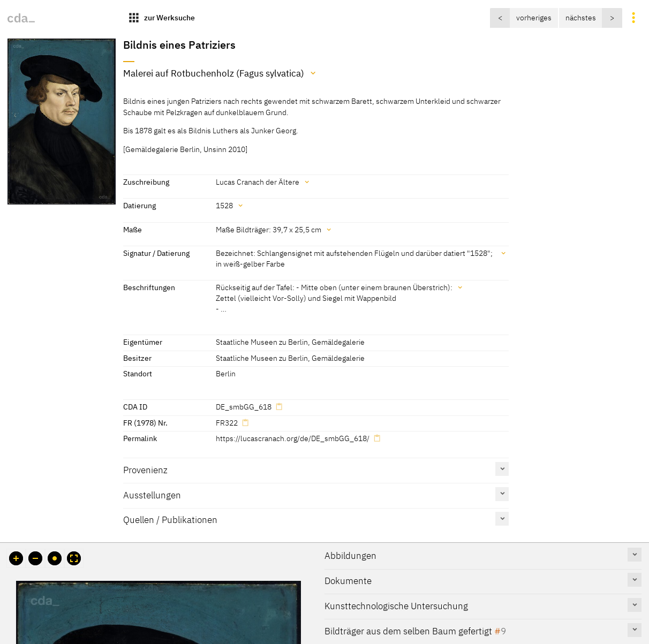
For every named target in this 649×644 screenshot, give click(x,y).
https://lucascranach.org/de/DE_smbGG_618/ (293, 438)
